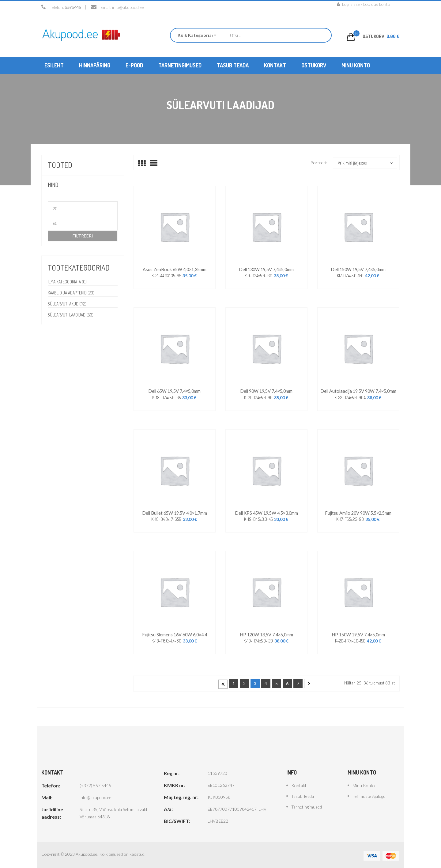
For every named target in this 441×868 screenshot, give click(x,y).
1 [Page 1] (234, 682)
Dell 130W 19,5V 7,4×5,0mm (266, 269)
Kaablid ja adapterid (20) (72, 292)
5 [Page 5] (277, 682)
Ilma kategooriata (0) (68, 281)
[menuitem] (54, 65)
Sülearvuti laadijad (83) (72, 315)
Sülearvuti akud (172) (68, 303)
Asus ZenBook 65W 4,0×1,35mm (175, 269)
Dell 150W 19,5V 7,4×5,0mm (358, 269)
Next (309, 682)
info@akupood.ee (128, 7)
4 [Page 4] (266, 682)
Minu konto (364, 784)
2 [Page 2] (244, 682)
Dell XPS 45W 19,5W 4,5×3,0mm (266, 512)
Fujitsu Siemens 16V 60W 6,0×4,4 (174, 633)
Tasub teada (303, 794)
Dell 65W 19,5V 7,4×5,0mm (175, 390)
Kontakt (299, 784)
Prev (223, 682)
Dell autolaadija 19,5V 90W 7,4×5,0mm (358, 390)
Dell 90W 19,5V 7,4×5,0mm (266, 390)
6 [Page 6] (287, 682)
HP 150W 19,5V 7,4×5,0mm (358, 633)
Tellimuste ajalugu (369, 794)
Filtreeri (83, 235)
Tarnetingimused (307, 805)
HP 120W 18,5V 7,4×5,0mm (266, 633)
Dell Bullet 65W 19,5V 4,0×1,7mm (175, 512)
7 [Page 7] (298, 682)
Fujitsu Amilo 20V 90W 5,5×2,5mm (358, 512)
